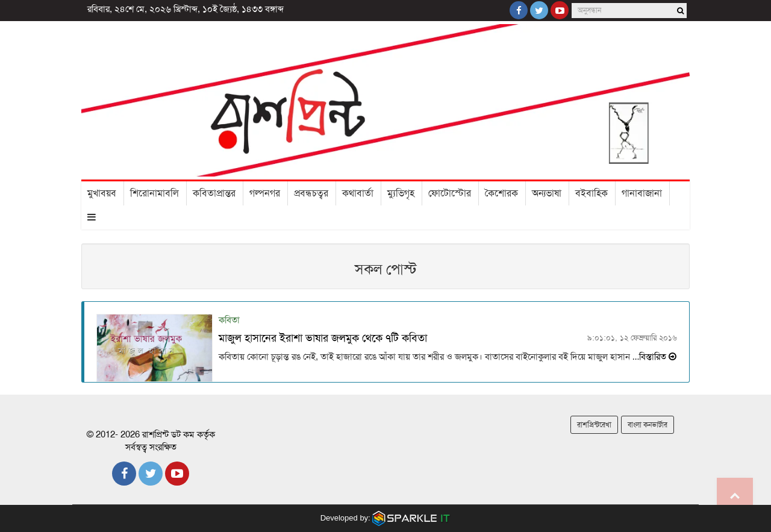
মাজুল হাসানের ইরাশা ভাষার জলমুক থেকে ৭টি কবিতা (323, 338)
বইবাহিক (592, 193)
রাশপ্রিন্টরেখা (594, 425)
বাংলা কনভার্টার (648, 425)
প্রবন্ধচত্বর (311, 193)
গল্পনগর (265, 193)
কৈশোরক (501, 193)
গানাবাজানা (642, 193)
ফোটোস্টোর (450, 193)
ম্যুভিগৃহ (401, 193)
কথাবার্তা (358, 193)
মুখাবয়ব (102, 193)
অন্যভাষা (547, 193)
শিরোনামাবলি (155, 193)
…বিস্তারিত (654, 357)
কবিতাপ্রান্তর (214, 193)
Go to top (735, 496)
